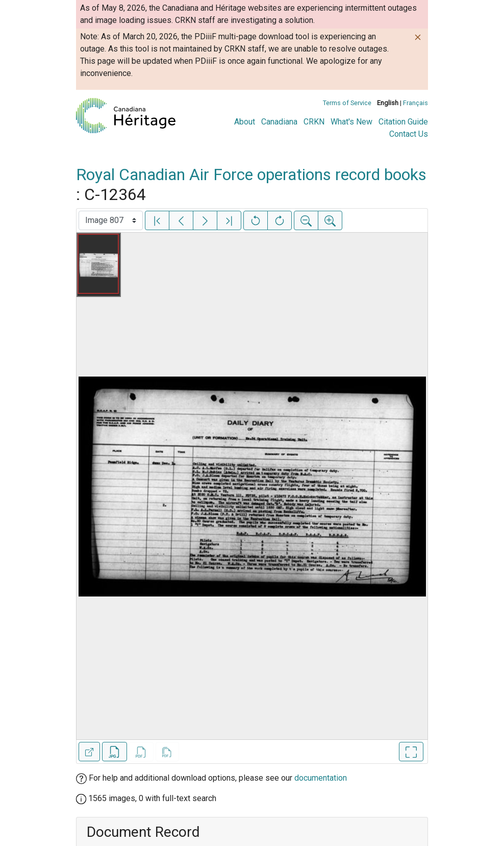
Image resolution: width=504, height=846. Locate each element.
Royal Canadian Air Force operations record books (251, 175)
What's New (351, 122)
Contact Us (409, 134)
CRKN (314, 122)
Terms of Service (347, 103)
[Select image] (111, 220)
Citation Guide (403, 122)
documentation (321, 778)
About (245, 122)
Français (415, 103)
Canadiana (279, 122)
